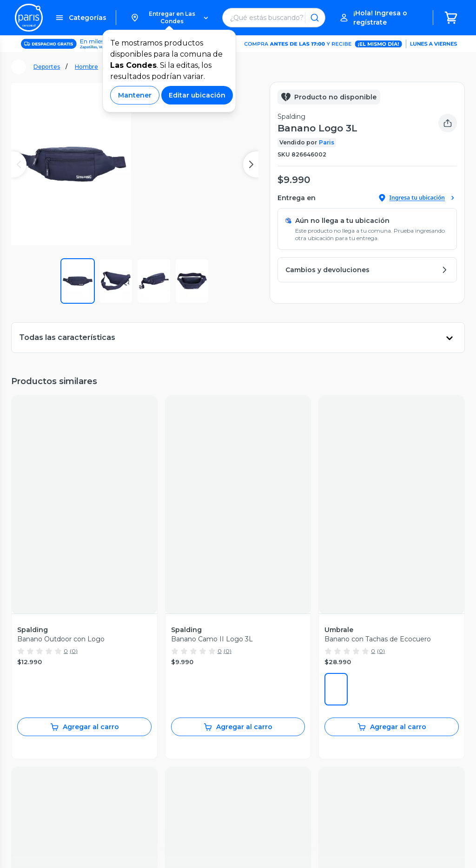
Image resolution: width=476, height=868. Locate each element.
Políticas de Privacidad (364, 849)
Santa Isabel (262, 720)
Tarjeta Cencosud (271, 730)
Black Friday (169, 710)
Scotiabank (261, 739)
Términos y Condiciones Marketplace (261, 849)
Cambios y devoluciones (54, 730)
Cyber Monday (173, 720)
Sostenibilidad (172, 700)
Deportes (47, 67)
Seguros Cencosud (273, 749)
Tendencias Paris (177, 778)
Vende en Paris (174, 691)
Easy (250, 710)
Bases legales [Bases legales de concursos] (139, 858)
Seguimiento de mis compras (63, 691)
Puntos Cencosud (272, 759)
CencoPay (259, 769)
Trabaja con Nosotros (277, 788)
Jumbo (254, 700)
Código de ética (434, 849)
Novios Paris (170, 759)
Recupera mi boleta (47, 700)
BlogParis (165, 788)
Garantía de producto (49, 720)
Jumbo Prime (265, 691)
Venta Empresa (268, 778)
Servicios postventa (46, 710)
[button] (169, 18)
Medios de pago (41, 739)
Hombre (86, 67)
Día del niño (169, 749)
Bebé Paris (167, 769)
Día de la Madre (175, 739)
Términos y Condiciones (155, 849)
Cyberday (165, 730)
